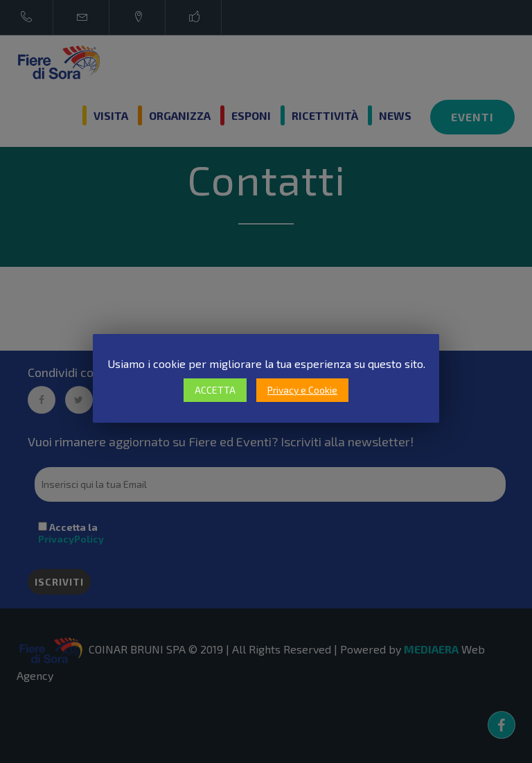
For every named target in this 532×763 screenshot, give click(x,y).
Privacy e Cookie (302, 390)
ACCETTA (215, 390)
